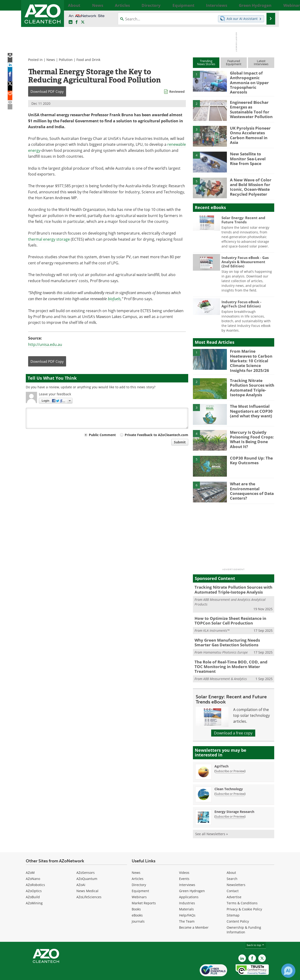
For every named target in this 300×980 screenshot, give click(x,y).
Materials (186, 893)
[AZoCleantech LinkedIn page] (71, 22)
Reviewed (177, 92)
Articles (138, 863)
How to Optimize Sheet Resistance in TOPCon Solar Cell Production (227, 612)
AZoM (30, 857)
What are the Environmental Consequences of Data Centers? (249, 483)
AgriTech (221, 750)
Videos (184, 857)
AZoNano (33, 863)
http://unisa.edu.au (45, 344)
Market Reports (144, 887)
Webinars (139, 881)
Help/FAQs (187, 899)
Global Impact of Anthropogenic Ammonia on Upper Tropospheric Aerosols (252, 79)
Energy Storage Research (234, 796)
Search (232, 863)
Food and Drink (88, 60)
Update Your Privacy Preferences (61, 974)
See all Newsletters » (212, 818)
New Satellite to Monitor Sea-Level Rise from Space (252, 155)
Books (136, 893)
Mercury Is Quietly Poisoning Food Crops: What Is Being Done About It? (249, 432)
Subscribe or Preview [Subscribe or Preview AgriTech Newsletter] (230, 755)
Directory (139, 869)
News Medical (87, 875)
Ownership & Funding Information (244, 914)
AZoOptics (34, 875)
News (51, 60)
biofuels (114, 299)
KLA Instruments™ (216, 622)
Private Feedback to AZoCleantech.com (156, 435)
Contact (233, 875)
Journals (138, 905)
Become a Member (194, 911)
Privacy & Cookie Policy (244, 893)
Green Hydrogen (192, 875)
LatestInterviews (261, 62)
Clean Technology (229, 773)
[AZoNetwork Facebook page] (77, 22)
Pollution (66, 60)
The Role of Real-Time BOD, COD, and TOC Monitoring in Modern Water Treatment (231, 654)
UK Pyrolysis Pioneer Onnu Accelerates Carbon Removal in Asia (251, 129)
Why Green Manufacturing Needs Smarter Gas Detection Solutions (232, 633)
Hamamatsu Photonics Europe (225, 642)
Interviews (187, 869)
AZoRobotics (35, 869)
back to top (256, 929)
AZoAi (81, 869)
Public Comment (102, 435)
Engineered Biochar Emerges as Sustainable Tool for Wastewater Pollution (251, 105)
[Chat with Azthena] (288, 971)
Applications (189, 881)
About (231, 857)
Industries (187, 887)
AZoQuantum (87, 863)
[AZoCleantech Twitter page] (83, 22)
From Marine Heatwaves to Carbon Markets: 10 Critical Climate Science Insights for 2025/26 (251, 354)
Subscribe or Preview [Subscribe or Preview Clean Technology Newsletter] (230, 778)
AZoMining (34, 887)
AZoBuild (33, 881)
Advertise (234, 881)
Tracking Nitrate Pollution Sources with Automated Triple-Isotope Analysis (250, 380)
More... (269, 5)
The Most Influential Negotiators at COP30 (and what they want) (249, 404)
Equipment (140, 875)
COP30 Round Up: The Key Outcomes (249, 453)
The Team (187, 905)
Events (184, 863)
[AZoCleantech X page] (262, 942)
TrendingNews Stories (206, 62)
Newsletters (236, 869)
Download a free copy (233, 717)
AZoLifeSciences (89, 881)
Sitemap (233, 899)
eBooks (137, 899)
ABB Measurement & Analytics (225, 663)
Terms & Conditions (242, 887)
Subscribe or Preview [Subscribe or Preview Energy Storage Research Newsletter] (230, 800)
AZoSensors (86, 857)
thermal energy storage (49, 239)
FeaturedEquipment (234, 62)
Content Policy (238, 905)
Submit (180, 442)
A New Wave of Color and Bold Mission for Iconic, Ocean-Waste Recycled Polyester (248, 183)
